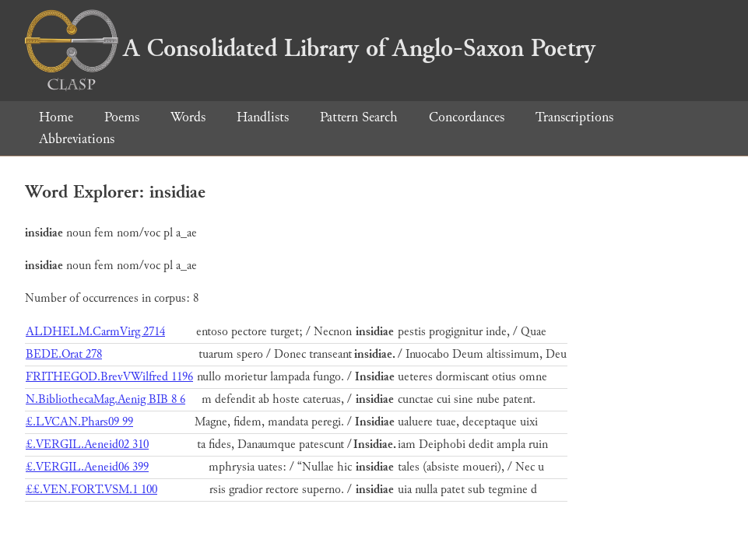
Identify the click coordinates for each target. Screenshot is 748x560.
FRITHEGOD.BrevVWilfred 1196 (109, 377)
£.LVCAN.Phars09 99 (79, 422)
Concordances (467, 117)
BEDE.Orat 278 (64, 354)
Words (188, 117)
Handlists (263, 117)
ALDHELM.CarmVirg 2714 (95, 332)
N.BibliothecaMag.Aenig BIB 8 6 (105, 399)
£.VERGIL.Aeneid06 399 (87, 467)
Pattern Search (359, 117)
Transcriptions (574, 117)
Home (56, 117)
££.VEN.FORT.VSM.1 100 (91, 490)
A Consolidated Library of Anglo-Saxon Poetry (310, 48)
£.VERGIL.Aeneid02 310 (87, 444)
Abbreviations (77, 139)
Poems (122, 117)
